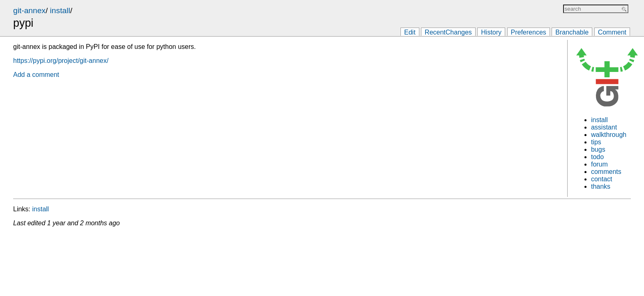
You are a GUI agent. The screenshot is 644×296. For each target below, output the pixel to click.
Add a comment (36, 75)
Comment (612, 32)
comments (606, 172)
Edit (410, 32)
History (491, 32)
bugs (598, 149)
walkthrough (609, 135)
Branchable (572, 32)
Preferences (529, 32)
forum (599, 164)
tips (596, 142)
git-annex (29, 10)
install (60, 10)
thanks (601, 186)
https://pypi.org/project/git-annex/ (61, 61)
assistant (604, 127)
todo (597, 157)
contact (602, 179)
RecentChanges (448, 32)
